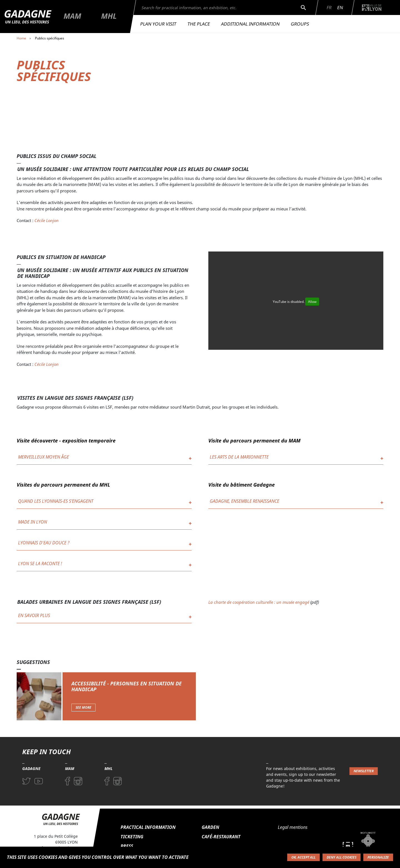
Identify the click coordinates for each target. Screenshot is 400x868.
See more (83, 707)
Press (127, 846)
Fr (329, 7)
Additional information (250, 24)
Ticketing (132, 837)
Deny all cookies (342, 857)
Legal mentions (293, 827)
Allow (312, 302)
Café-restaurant (221, 837)
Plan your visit (158, 24)
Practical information (148, 827)
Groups (300, 24)
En (340, 7)
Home (21, 38)
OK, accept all (303, 857)
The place (199, 24)
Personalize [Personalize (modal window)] (378, 857)
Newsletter (364, 771)
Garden (210, 827)
